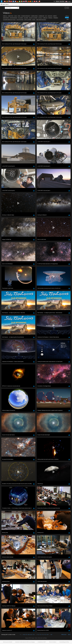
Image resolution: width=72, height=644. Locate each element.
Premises (56, 18)
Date (68, 19)
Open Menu (5, 4)
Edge (5, 343)
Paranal (50, 18)
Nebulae (45, 18)
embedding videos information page (32, 317)
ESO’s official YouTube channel (33, 315)
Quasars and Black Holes (9, 20)
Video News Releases (41, 20)
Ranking (67, 18)
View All (5, 16)
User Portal (62, 1)
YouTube (3, 315)
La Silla (40, 18)
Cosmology (41, 16)
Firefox (5, 344)
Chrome (6, 342)
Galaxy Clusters (33, 18)
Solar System (20, 20)
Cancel (11, 366)
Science (57, 1)
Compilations (34, 16)
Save (4, 366)
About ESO (11, 16)
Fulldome (20, 18)
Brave (5, 340)
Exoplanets (6, 18)
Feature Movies (13, 18)
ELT (46, 16)
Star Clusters (28, 20)
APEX (19, 16)
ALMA (16, 16)
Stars (34, 20)
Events (55, 16)
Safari (5, 346)
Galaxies (26, 18)
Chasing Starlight (26, 16)
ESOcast (50, 16)
